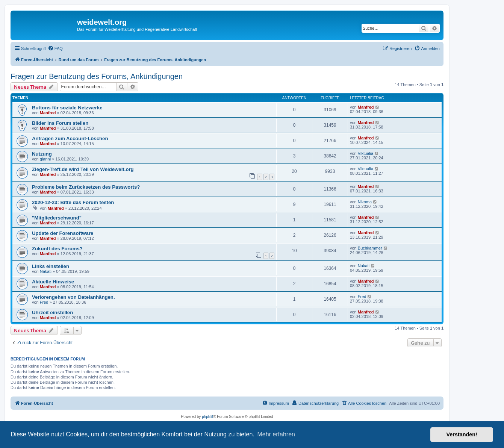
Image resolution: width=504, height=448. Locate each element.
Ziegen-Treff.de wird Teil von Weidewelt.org (83, 169)
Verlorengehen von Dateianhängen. (73, 297)
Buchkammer (370, 248)
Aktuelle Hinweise (53, 282)
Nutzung (42, 154)
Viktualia (366, 153)
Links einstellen (51, 266)
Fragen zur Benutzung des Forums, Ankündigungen (97, 76)
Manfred (48, 113)
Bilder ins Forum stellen (60, 123)
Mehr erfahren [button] (276, 434)
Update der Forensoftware (63, 233)
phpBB (207, 417)
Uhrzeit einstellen (52, 313)
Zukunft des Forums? (57, 249)
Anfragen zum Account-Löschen (70, 138)
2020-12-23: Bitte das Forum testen (73, 202)
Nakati (46, 271)
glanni (45, 159)
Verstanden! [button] (462, 434)
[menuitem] (55, 48)
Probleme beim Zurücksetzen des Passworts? (86, 187)
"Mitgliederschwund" (57, 218)
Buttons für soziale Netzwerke (67, 108)
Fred (44, 302)
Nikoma (365, 202)
